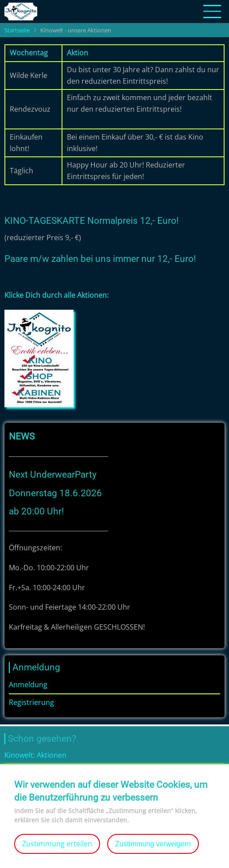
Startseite (17, 30)
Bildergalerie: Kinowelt (42, 771)
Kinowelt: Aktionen (35, 755)
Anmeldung (28, 685)
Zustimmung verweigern (153, 851)
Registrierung (31, 702)
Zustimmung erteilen (57, 851)
